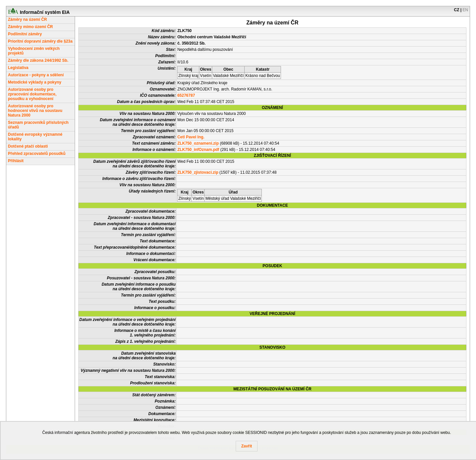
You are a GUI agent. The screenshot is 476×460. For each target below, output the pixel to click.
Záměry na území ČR (27, 19)
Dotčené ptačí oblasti (28, 146)
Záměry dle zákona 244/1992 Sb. (38, 60)
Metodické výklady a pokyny (35, 82)
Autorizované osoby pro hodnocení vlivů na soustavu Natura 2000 (35, 111)
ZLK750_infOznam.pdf (198, 150)
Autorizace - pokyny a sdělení (36, 75)
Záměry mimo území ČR (30, 27)
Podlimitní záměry (25, 34)
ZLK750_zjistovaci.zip (198, 172)
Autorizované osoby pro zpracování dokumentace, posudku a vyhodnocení (32, 94)
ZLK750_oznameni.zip (198, 143)
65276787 (186, 95)
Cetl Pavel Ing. (191, 137)
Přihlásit (16, 161)
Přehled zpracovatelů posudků (37, 154)
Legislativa (18, 68)
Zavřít (247, 446)
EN (465, 10)
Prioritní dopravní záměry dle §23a (40, 41)
